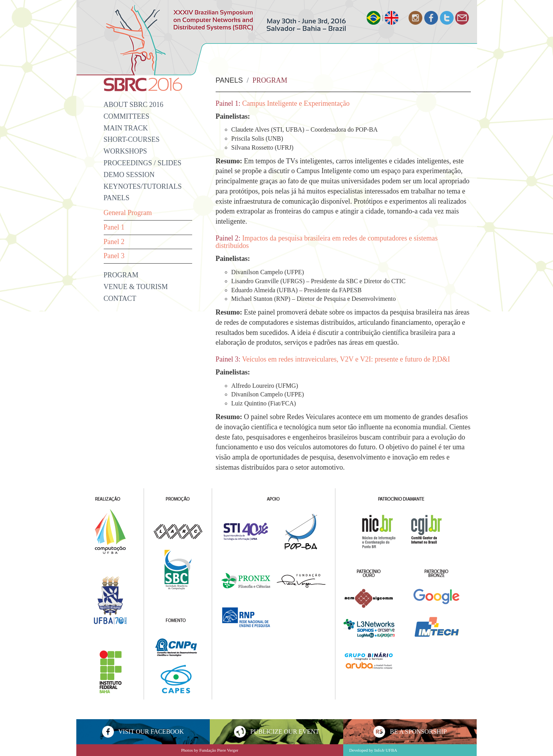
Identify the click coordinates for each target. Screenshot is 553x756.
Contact (120, 298)
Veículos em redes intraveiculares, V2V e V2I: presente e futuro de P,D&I (346, 359)
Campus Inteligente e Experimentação (296, 103)
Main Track (126, 128)
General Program (128, 213)
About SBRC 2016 (134, 105)
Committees (127, 116)
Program (121, 275)
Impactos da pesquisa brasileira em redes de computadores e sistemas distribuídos (327, 242)
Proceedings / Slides (143, 163)
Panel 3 (114, 256)
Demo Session (129, 175)
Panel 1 (114, 227)
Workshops (125, 151)
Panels (117, 198)
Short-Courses (132, 139)
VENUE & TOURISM (136, 287)
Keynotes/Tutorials (143, 186)
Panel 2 (114, 242)
